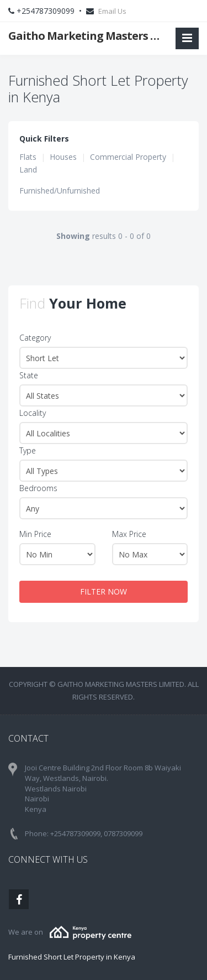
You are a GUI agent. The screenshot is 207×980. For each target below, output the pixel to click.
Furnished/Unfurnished (60, 191)
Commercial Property (128, 157)
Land (28, 170)
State (29, 375)
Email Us (112, 11)
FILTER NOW (104, 591)
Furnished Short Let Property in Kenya (72, 957)
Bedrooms (38, 488)
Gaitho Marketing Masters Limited (87, 36)
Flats (28, 157)
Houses (63, 157)
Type (28, 450)
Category (35, 338)
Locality (33, 413)
